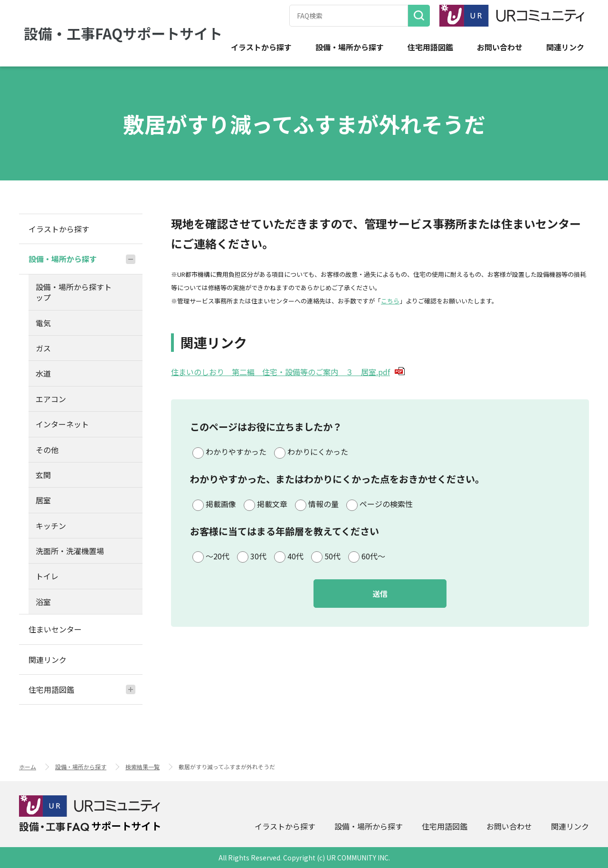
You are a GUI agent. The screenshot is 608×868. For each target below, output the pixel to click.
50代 (332, 556)
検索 (419, 16)
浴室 (43, 602)
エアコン (51, 399)
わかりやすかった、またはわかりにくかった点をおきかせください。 (337, 479)
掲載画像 (221, 504)
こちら (390, 301)
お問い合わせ (500, 47)
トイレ (47, 576)
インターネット (62, 424)
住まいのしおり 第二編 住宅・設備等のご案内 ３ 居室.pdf (288, 372)
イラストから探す (261, 47)
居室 (43, 500)
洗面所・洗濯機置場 (70, 551)
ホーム (28, 767)
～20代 (218, 556)
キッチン (51, 526)
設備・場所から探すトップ (74, 292)
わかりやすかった (236, 452)
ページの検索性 (386, 504)
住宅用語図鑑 (430, 47)
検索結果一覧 (142, 767)
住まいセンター (55, 629)
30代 (258, 556)
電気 (43, 323)
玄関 (43, 475)
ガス (43, 348)
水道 (43, 373)
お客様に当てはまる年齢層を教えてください (285, 531)
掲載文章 (272, 504)
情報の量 (323, 504)
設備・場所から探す (350, 47)
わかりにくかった (318, 452)
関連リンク (565, 47)
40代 (295, 556)
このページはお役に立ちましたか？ (266, 427)
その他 (47, 450)
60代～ (373, 556)
